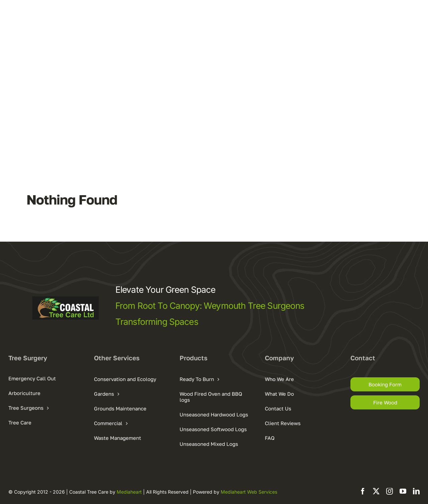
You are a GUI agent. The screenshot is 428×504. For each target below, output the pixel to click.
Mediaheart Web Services (249, 492)
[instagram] (390, 491)
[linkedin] (416, 491)
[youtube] (403, 491)
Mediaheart (129, 492)
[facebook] (363, 491)
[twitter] (376, 491)
